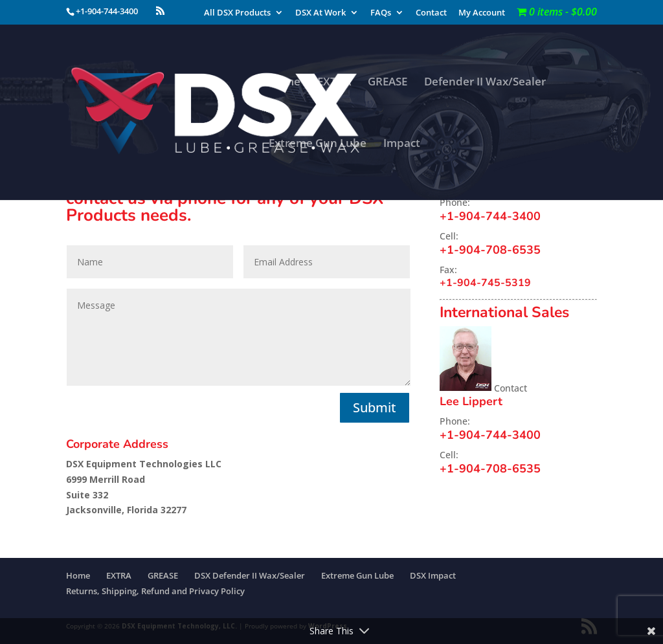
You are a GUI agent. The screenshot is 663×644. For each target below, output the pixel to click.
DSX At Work (320, 13)
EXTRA (334, 83)
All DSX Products (237, 13)
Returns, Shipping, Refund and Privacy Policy (155, 591)
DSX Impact (433, 575)
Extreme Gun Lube (318, 144)
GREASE (388, 83)
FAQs (381, 13)
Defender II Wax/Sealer (485, 83)
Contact (431, 13)
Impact (402, 144)
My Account (482, 13)
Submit (375, 407)
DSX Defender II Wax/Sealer (250, 575)
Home (285, 83)
